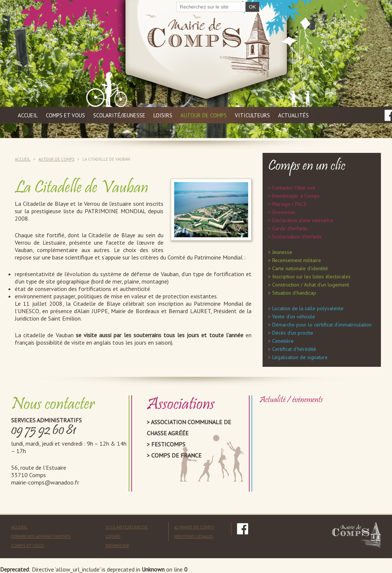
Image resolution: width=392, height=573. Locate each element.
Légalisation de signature (300, 357)
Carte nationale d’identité (300, 268)
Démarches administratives (41, 536)
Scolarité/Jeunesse (126, 527)
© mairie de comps (194, 527)
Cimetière (283, 341)
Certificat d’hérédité (294, 349)
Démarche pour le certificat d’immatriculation (322, 325)
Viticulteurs (252, 115)
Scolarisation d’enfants (297, 237)
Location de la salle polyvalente (308, 308)
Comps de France (176, 455)
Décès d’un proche (293, 333)
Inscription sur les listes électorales (311, 277)
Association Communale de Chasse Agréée (189, 428)
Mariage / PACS (289, 204)
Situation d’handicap (294, 293)
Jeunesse (282, 252)
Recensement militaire (297, 260)
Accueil (28, 115)
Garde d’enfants (290, 228)
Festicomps (168, 444)
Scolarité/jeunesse (119, 115)
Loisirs (163, 115)
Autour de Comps (204, 115)
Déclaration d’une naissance (303, 220)
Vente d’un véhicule (294, 316)
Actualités (293, 115)
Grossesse (284, 212)
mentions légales (194, 536)
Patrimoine (117, 545)
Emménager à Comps (296, 196)
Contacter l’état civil (294, 188)
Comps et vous (65, 115)
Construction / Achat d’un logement (311, 285)
